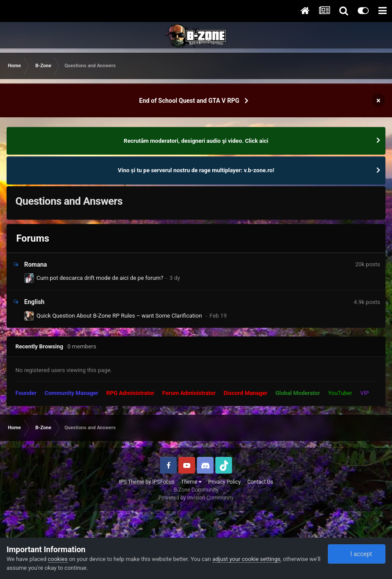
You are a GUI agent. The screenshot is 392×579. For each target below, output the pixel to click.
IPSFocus (163, 482)
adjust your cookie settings (246, 559)
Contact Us (260, 482)
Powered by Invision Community (196, 498)
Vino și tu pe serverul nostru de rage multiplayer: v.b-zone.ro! (196, 170)
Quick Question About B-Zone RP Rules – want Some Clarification (120, 316)
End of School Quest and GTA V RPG (189, 101)
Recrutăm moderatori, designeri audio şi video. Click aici (196, 141)
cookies (58, 559)
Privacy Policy (225, 482)
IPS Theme (131, 482)
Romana (36, 264)
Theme (191, 482)
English (34, 302)
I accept (356, 554)
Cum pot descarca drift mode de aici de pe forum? (100, 278)
